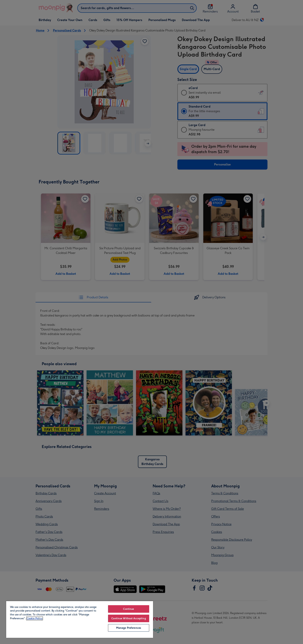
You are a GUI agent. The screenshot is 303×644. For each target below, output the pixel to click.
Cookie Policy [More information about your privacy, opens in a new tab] (35, 618)
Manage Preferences (129, 628)
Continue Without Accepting (129, 618)
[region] (80, 619)
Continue (129, 609)
